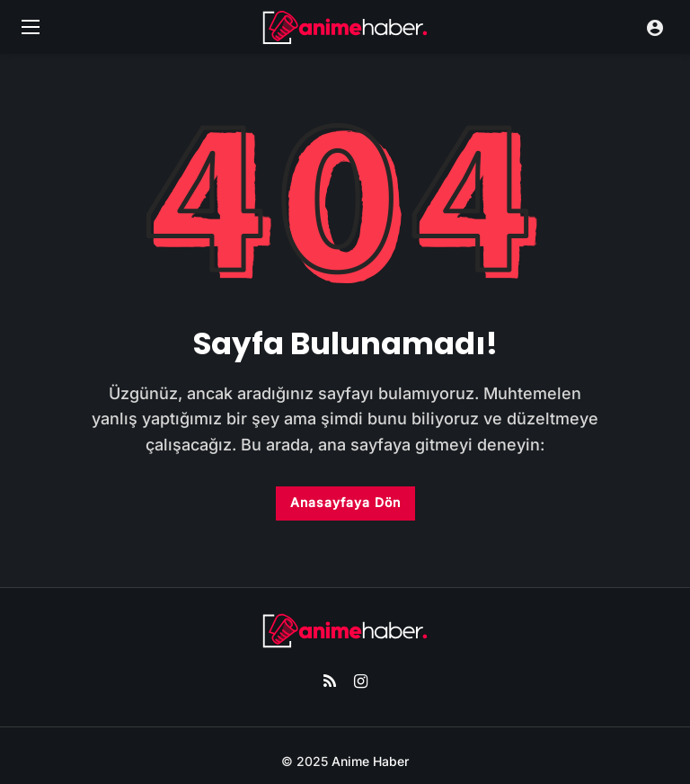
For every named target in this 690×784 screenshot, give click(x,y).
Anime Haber (370, 761)
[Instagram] (361, 682)
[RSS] (329, 682)
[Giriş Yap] (655, 27)
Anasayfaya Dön (345, 502)
